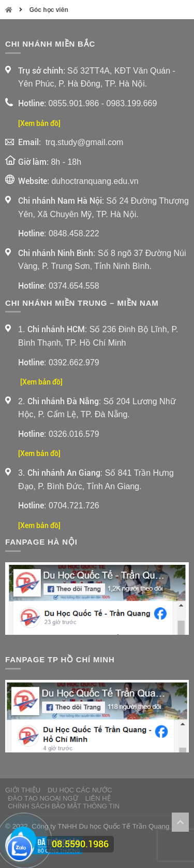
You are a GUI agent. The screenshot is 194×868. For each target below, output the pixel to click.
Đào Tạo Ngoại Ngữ (43, 798)
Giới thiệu (23, 790)
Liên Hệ (98, 798)
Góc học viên (49, 10)
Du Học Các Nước (80, 790)
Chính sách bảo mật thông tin (64, 806)
